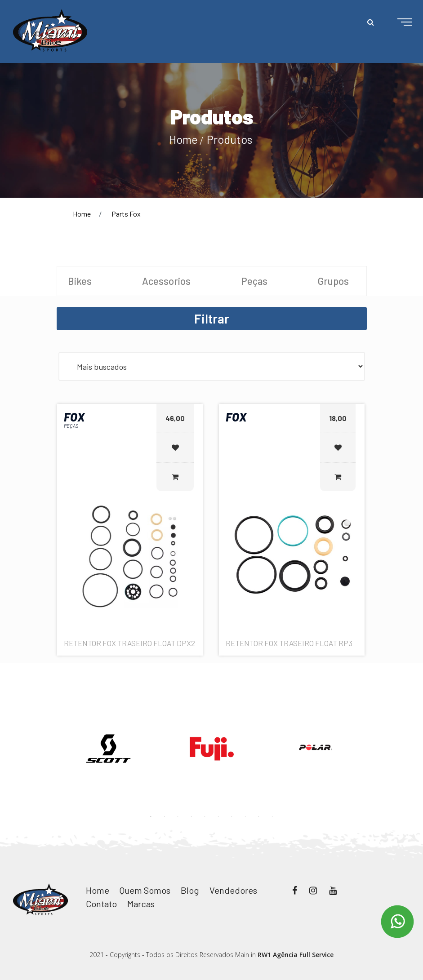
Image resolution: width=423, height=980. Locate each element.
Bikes (80, 281)
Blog (190, 890)
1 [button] (151, 816)
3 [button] (178, 816)
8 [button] (245, 816)
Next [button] (374, 736)
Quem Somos (145, 890)
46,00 (175, 418)
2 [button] (165, 816)
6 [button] (218, 816)
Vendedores (233, 890)
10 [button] (272, 816)
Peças (254, 281)
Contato (101, 904)
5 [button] (205, 816)
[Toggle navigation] (397, 22)
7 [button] (232, 816)
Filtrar (212, 319)
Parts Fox (126, 214)
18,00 (338, 418)
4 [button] (191, 816)
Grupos (333, 281)
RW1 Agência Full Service (296, 955)
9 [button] (259, 816)
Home (183, 139)
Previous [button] (50, 736)
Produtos (229, 139)
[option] (108, 749)
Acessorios (166, 281)
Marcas (141, 904)
